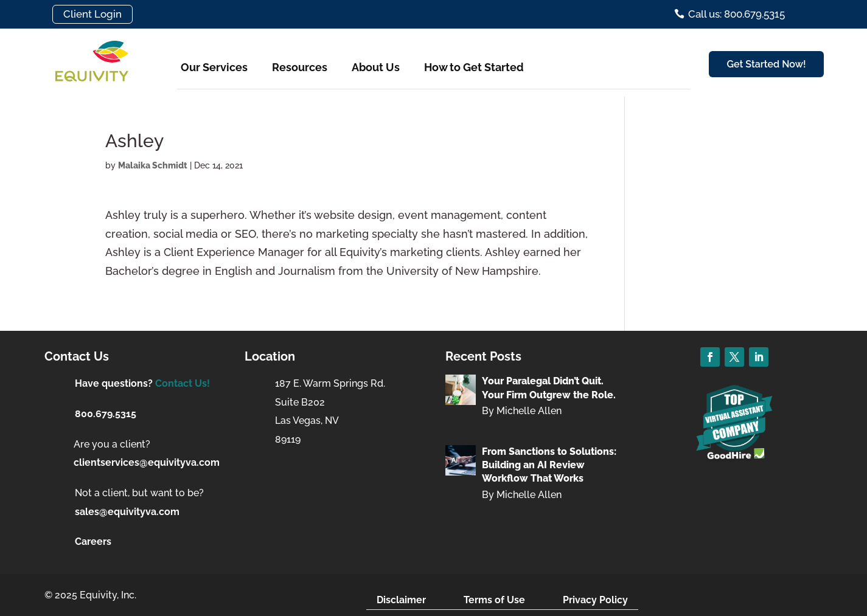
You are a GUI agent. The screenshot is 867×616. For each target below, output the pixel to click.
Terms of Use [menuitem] (494, 600)
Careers (93, 542)
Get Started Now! (767, 64)
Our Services (214, 67)
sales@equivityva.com (127, 512)
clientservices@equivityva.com (147, 462)
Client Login (92, 14)
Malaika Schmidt (153, 165)
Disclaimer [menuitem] (401, 600)
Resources (300, 67)
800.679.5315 (106, 414)
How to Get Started (474, 67)
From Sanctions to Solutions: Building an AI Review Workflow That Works (549, 465)
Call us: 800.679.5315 (736, 14)
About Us (376, 67)
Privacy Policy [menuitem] (595, 600)
